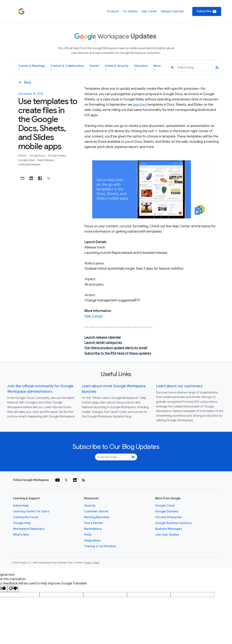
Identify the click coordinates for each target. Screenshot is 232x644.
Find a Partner (94, 523)
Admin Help (21, 506)
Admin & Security (117, 68)
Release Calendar (172, 11)
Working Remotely (97, 517)
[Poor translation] (13, 589)
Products (113, 11)
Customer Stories (96, 511)
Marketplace (93, 529)
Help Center (149, 11)
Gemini (94, 68)
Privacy (88, 563)
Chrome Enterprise (168, 517)
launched (140, 105)
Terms (96, 563)
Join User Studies (167, 535)
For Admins (130, 11)
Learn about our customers (179, 386)
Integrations (92, 541)
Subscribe (207, 11)
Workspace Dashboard (29, 529)
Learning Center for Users (31, 511)
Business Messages (168, 529)
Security (90, 506)
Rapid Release (46, 160)
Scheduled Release (29, 164)
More (157, 68)
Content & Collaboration (67, 68)
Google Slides (27, 160)
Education (141, 68)
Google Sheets (57, 156)
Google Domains (167, 511)
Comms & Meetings (32, 68)
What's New (21, 535)
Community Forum (26, 517)
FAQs (88, 535)
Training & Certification (100, 546)
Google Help (22, 523)
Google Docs (38, 156)
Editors (23, 156)
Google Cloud (165, 506)
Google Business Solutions (173, 523)
